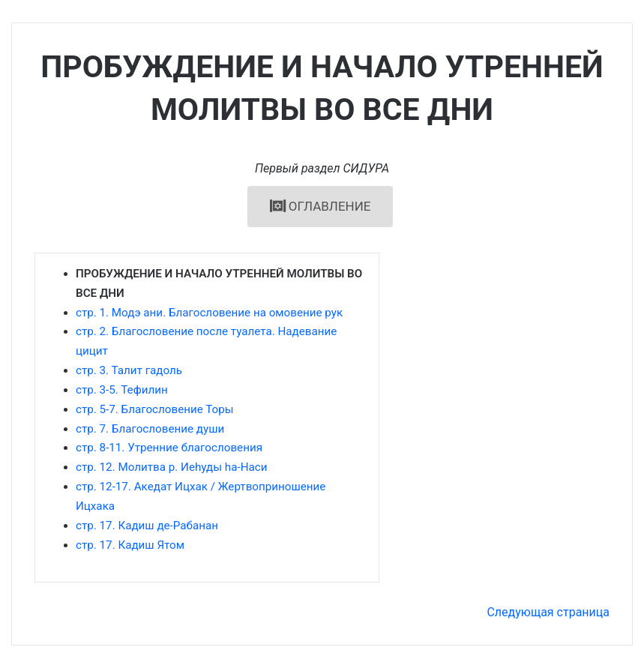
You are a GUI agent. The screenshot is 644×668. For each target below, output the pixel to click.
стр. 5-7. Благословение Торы (155, 409)
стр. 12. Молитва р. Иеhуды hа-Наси (171, 467)
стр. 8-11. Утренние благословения (169, 448)
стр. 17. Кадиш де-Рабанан (147, 526)
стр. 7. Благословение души (150, 429)
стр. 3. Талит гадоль (129, 370)
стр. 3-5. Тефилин (122, 390)
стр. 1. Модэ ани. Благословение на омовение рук (209, 313)
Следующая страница (548, 612)
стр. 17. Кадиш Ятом (130, 545)
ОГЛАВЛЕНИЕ (321, 206)
